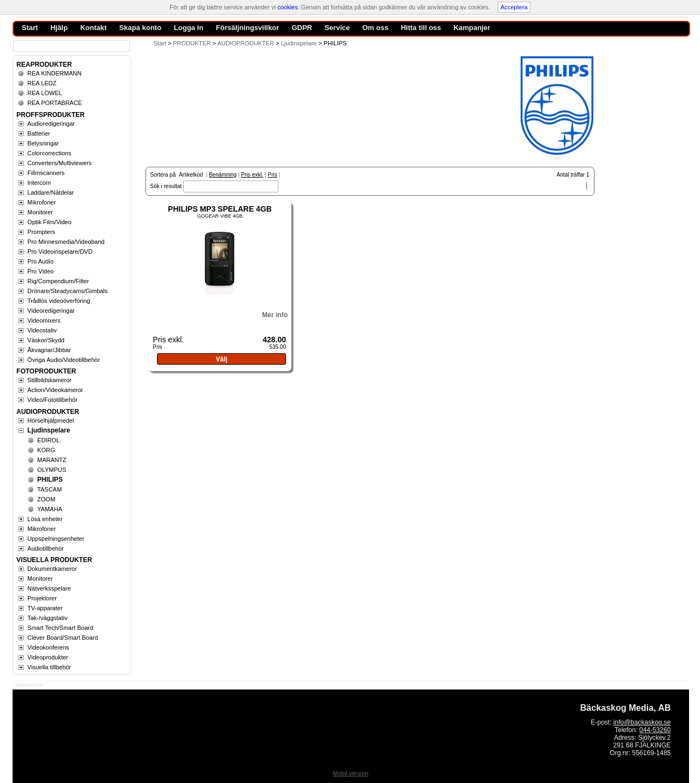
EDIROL (48, 440)
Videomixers (44, 320)
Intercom (39, 183)
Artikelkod (191, 175)
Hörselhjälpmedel (51, 420)
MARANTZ (52, 460)
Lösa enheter (45, 519)
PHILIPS (50, 480)
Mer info (275, 315)
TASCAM (49, 489)
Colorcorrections (49, 153)
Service (337, 28)
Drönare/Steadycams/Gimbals (68, 291)
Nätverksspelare (49, 588)
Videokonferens (48, 647)
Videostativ (42, 330)
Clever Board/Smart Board (63, 638)
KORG (46, 450)
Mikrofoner (42, 202)
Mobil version (351, 773)
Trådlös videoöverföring (59, 301)
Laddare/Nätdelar (51, 192)
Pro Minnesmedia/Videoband (66, 242)
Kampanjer (472, 28)
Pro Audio (40, 261)
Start (160, 43)
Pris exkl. (252, 175)
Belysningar (43, 143)
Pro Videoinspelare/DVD (60, 252)
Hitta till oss (421, 28)
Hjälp (59, 28)
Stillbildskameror (49, 380)
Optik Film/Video (49, 222)
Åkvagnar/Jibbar (49, 350)
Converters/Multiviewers (59, 163)
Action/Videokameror (55, 390)
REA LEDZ (42, 83)
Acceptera (514, 7)
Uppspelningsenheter (56, 539)
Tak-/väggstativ (47, 618)
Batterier (39, 133)
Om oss (375, 28)
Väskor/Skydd (46, 340)
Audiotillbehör (46, 548)
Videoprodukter (48, 657)
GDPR (302, 28)
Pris (273, 175)
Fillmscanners (46, 173)
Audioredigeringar (51, 124)
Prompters (41, 232)
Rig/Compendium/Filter (58, 281)
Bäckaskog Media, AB (626, 708)
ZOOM (46, 499)
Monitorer (40, 212)
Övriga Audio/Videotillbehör (64, 360)
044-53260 (655, 730)
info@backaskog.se (642, 722)
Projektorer (42, 598)
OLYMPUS (52, 470)
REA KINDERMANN (54, 73)
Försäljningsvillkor (248, 28)
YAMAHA (50, 509)
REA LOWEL (45, 93)
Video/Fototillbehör (52, 400)
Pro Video (40, 271)
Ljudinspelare (49, 430)
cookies (287, 7)
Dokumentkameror (52, 569)
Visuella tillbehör (49, 667)
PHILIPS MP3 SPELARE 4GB (220, 209)
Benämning (223, 175)
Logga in (189, 28)
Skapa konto (140, 28)
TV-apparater (45, 608)
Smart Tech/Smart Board (60, 628)
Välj (221, 359)
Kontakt (94, 28)
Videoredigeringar (51, 311)
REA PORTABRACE (55, 103)
